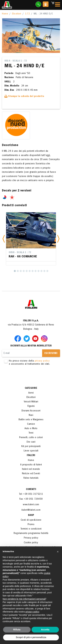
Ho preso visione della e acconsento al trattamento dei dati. (31, 363)
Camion (31, 424)
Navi (31, 415)
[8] (36, 271)
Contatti (31, 489)
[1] (15, 271)
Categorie (31, 388)
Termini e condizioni (31, 529)
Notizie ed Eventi (31, 474)
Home (5, 14)
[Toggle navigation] (58, 5)
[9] (38, 271)
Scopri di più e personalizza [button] (31, 637)
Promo (31, 525)
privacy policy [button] (32, 612)
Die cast (31, 442)
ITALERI (31, 456)
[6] (30, 271)
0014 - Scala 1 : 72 (16, 61)
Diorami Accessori (31, 411)
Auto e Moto (31, 429)
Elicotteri (17, 14)
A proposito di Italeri (31, 465)
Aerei (31, 393)
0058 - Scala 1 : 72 (20, 253)
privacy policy (42, 361)
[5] (27, 271)
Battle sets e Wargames (31, 420)
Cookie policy (31, 543)
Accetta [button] (45, 630)
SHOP (31, 515)
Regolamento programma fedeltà (31, 533)
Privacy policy (31, 538)
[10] (41, 271)
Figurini (31, 406)
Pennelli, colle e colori (31, 438)
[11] (44, 271)
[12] (47, 271)
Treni (31, 433)
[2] (18, 271)
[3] (21, 271)
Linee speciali (31, 451)
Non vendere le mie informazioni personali (24, 599)
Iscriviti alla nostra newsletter (31, 346)
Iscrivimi (51, 353)
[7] (33, 271)
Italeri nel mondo (31, 469)
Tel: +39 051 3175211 (31, 494)
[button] (4, 239)
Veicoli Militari (31, 402)
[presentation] (27, 376)
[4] (24, 271)
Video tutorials (31, 478)
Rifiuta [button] (17, 630)
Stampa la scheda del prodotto (24, 96)
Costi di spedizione (31, 520)
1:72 (27, 14)
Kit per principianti (31, 447)
